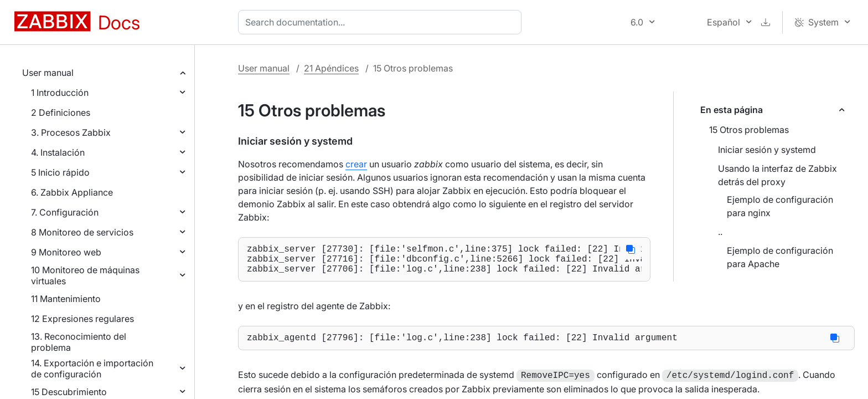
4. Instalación (58, 152)
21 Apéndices (331, 68)
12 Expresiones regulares (82, 319)
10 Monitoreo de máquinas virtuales (85, 275)
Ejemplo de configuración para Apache (780, 257)
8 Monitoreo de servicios (82, 232)
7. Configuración (65, 212)
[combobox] (382, 22)
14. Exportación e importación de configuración (92, 369)
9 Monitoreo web (66, 252)
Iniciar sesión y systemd (767, 150)
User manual (48, 73)
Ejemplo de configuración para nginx (780, 206)
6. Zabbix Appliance (72, 192)
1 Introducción (60, 93)
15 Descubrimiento (69, 392)
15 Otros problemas (749, 130)
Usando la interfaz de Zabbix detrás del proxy (777, 175)
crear (356, 164)
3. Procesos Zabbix (71, 132)
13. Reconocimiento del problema (79, 342)
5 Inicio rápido (60, 172)
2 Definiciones (61, 112)
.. (720, 232)
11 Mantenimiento (66, 299)
